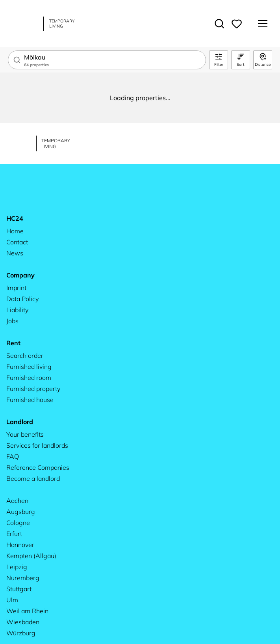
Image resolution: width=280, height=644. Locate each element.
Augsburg (21, 512)
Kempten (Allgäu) (31, 556)
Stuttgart (19, 589)
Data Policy (22, 299)
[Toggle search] (219, 24)
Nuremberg (23, 578)
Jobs (12, 321)
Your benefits (25, 434)
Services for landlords (37, 445)
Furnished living (29, 367)
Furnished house (30, 400)
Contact (17, 242)
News (15, 253)
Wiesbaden (23, 622)
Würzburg (21, 633)
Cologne (18, 523)
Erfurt (14, 534)
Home (15, 231)
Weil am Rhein (27, 611)
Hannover (20, 545)
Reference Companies (38, 467)
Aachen (17, 501)
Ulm (12, 600)
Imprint (16, 288)
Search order (25, 356)
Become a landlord (33, 478)
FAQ (13, 456)
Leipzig (17, 567)
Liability (17, 310)
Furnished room (29, 378)
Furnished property (33, 389)
